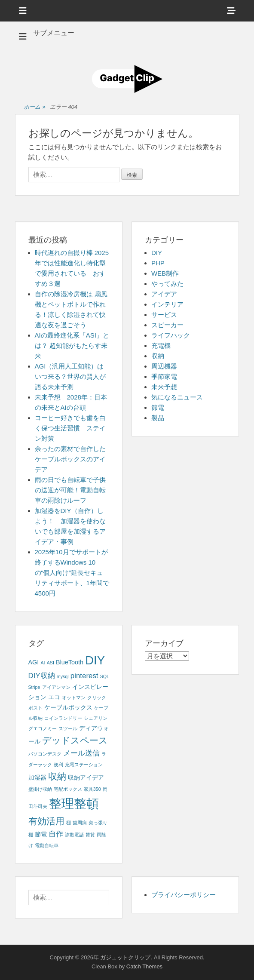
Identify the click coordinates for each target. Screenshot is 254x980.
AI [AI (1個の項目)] (43, 663)
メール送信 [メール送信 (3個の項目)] (81, 753)
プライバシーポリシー (184, 895)
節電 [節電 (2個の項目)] (41, 834)
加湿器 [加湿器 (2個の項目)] (37, 777)
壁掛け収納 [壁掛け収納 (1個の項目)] (40, 789)
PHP (158, 263)
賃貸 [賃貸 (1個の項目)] (90, 835)
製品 (158, 418)
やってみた (167, 284)
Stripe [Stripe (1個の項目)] (34, 687)
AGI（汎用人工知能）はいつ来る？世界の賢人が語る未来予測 (70, 376)
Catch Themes (144, 966)
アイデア (164, 294)
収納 (158, 356)
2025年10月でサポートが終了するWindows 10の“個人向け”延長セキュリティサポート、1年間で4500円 (72, 573)
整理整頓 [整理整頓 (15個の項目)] (74, 803)
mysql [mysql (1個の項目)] (63, 676)
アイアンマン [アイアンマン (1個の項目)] (56, 687)
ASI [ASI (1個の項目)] (50, 663)
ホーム (35, 107)
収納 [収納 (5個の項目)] (57, 776)
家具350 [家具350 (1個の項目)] (92, 789)
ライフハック (171, 335)
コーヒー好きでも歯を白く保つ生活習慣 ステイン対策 (70, 428)
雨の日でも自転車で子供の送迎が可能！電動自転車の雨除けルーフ (70, 490)
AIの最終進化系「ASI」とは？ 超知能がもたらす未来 (72, 346)
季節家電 (164, 376)
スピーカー (167, 325)
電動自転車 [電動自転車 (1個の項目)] (47, 845)
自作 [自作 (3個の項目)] (56, 834)
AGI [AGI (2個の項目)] (34, 662)
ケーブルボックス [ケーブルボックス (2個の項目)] (68, 707)
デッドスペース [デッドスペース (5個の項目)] (75, 740)
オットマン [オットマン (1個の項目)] (74, 697)
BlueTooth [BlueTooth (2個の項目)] (70, 662)
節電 (158, 407)
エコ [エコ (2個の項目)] (54, 697)
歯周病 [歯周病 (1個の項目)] (80, 823)
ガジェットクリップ (125, 957)
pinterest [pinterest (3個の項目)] (84, 676)
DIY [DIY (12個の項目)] (95, 660)
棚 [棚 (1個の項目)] (69, 823)
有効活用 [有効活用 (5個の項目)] (46, 821)
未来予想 (164, 387)
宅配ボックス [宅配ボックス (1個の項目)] (68, 789)
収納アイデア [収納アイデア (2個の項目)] (86, 777)
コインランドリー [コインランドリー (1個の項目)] (63, 718)
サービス (164, 315)
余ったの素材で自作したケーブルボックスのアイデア (70, 459)
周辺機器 (164, 366)
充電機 (161, 346)
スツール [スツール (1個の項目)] (68, 728)
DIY (157, 253)
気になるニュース (177, 397)
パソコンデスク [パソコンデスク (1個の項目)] (45, 754)
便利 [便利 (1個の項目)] (58, 765)
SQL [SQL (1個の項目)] (105, 676)
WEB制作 (165, 273)
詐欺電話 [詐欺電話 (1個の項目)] (74, 835)
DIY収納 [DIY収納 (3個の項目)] (42, 676)
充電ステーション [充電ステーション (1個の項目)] (84, 765)
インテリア (167, 304)
